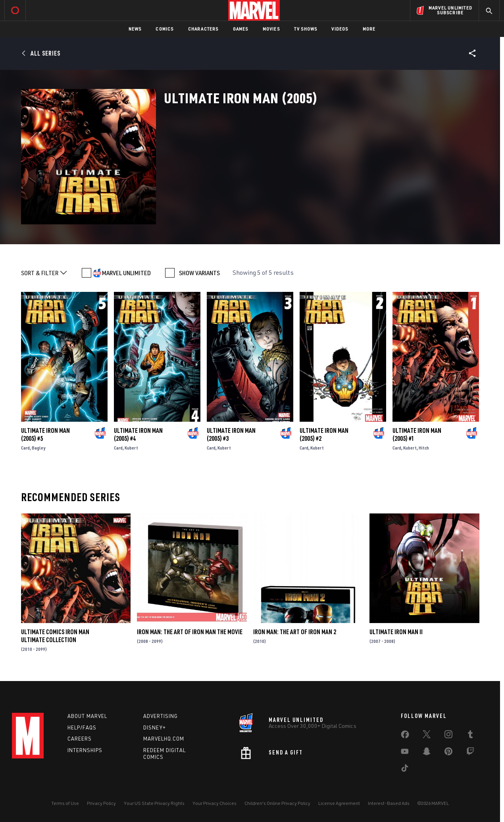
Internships (85, 750)
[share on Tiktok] (405, 770)
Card (25, 448)
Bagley (38, 448)
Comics (164, 29)
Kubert (131, 448)
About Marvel (87, 716)
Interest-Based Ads (389, 803)
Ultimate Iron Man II (396, 632)
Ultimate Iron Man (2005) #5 (45, 434)
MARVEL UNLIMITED (126, 273)
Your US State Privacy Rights (154, 803)
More (369, 29)
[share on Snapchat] (427, 753)
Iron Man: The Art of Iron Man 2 (295, 632)
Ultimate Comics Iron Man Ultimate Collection (55, 636)
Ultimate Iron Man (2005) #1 (417, 434)
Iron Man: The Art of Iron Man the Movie (190, 632)
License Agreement (339, 803)
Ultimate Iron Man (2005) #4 (138, 434)
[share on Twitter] (427, 736)
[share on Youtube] (405, 753)
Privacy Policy (101, 803)
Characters (203, 29)
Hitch (424, 448)
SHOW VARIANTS (199, 273)
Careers (80, 739)
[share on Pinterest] (448, 753)
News (135, 29)
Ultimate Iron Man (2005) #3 (231, 434)
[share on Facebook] (405, 736)
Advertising (161, 716)
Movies (271, 29)
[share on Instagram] (448, 736)
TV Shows (306, 29)
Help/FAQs (82, 727)
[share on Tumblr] (470, 736)
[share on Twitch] (470, 753)
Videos (340, 29)
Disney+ (155, 727)
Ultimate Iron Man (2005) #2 (324, 434)
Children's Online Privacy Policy (277, 803)
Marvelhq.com (164, 739)
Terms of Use (65, 803)
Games (241, 29)
